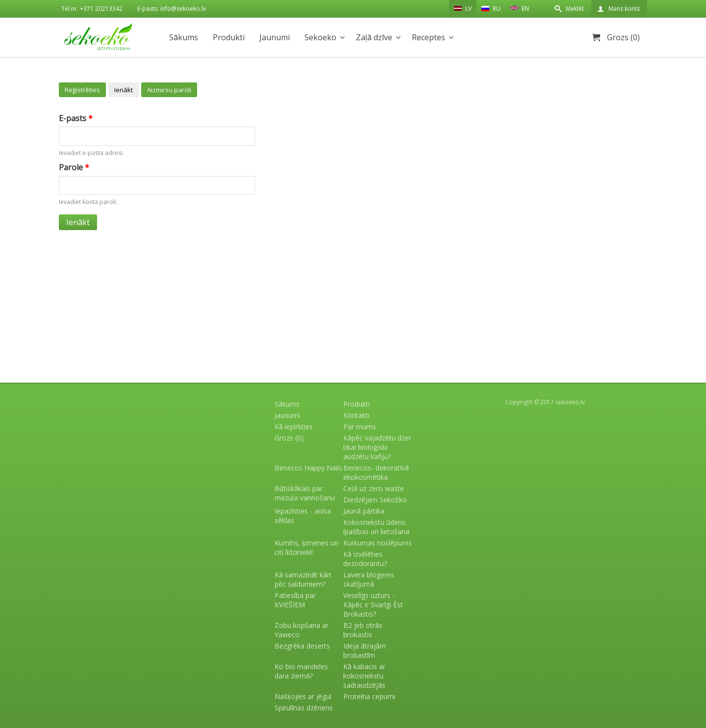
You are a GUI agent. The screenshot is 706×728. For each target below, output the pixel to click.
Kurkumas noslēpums (378, 543)
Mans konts (624, 9)
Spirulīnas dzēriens (304, 708)
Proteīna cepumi (369, 696)
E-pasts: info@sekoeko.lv (172, 9)
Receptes (429, 37)
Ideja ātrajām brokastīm (365, 650)
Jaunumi (275, 37)
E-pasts (76, 118)
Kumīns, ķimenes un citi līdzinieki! (306, 547)
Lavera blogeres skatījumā (369, 579)
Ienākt (124, 90)
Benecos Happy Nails (308, 468)
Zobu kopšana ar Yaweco (302, 630)
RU (491, 9)
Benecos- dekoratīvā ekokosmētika (376, 472)
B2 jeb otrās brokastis (363, 630)
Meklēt (575, 9)
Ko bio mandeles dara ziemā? (301, 671)
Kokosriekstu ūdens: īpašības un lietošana (376, 527)
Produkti (229, 37)
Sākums (184, 37)
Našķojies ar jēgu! (303, 696)
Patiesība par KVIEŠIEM (295, 600)
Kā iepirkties (294, 427)
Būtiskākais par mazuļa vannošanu (305, 493)
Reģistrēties (82, 90)
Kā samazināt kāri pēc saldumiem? (303, 579)
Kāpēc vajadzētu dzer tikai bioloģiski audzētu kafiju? (377, 447)
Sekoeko (320, 37)
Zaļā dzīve (374, 37)
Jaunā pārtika (364, 511)
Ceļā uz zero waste (374, 488)
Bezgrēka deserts (302, 646)
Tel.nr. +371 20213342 (92, 9)
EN (520, 8)
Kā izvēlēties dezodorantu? (365, 559)
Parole (74, 167)
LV (463, 8)
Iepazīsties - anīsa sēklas (303, 516)
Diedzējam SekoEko (375, 500)
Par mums (360, 427)
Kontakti (356, 415)
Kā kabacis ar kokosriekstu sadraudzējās (364, 676)
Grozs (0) (623, 37)
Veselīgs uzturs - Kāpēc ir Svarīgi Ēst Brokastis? (373, 605)
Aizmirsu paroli (169, 90)
